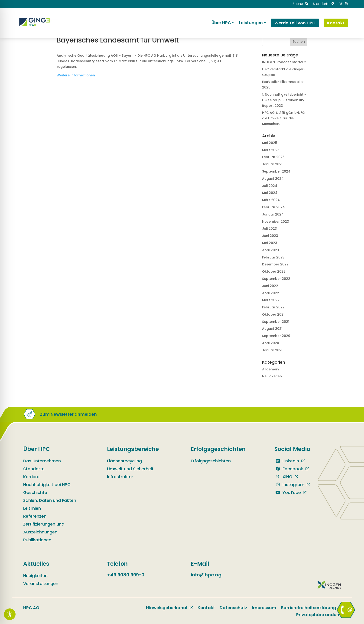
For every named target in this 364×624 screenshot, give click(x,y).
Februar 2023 (273, 257)
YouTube (288, 492)
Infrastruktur (120, 477)
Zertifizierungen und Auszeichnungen (44, 528)
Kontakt (206, 608)
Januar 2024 (273, 214)
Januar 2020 (273, 350)
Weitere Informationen (76, 75)
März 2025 (271, 150)
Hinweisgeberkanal (167, 608)
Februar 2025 (273, 157)
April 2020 (271, 343)
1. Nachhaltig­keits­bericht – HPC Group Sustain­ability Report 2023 (284, 100)
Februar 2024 (273, 207)
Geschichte (35, 492)
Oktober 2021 (273, 314)
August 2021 (272, 329)
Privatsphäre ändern (318, 615)
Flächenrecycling (124, 461)
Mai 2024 (270, 193)
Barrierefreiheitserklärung (309, 608)
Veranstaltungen (41, 583)
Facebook (289, 469)
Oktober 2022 (274, 271)
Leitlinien (32, 508)
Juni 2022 (270, 286)
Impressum (264, 608)
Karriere (31, 477)
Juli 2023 (270, 229)
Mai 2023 (270, 243)
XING (283, 477)
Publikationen (37, 540)
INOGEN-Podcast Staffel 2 (284, 62)
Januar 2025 (273, 164)
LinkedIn (287, 461)
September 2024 (276, 171)
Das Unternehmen (42, 461)
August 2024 (273, 179)
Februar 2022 (273, 307)
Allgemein (270, 369)
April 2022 (271, 293)
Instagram (289, 485)
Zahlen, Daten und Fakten (50, 500)
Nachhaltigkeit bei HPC (47, 485)
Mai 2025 (270, 143)
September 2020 (276, 336)
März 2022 (271, 300)
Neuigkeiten (272, 376)
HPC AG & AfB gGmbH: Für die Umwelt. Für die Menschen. (284, 118)
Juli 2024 (270, 186)
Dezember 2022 (275, 264)
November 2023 (276, 222)
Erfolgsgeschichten (211, 461)
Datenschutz (233, 608)
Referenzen (35, 516)
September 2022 (276, 279)
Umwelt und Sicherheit (130, 469)
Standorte (34, 469)
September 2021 (276, 322)
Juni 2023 (270, 236)
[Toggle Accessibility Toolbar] (10, 614)
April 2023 (271, 250)
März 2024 (271, 200)
